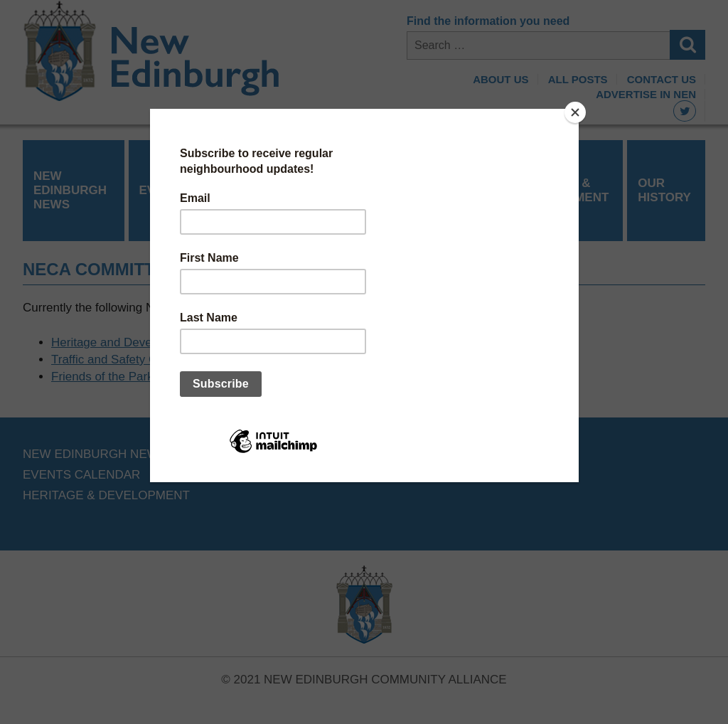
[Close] (575, 112)
